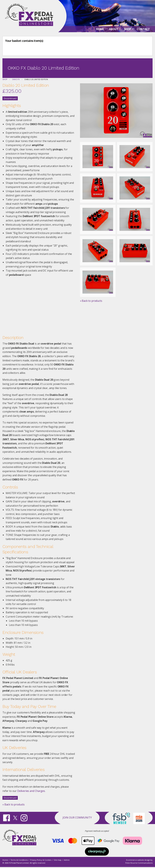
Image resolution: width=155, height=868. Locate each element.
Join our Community (77, 818)
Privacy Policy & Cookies (41, 860)
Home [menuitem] (100, 30)
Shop (5, 79)
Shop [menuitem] (128, 30)
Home (5, 860)
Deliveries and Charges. (31, 791)
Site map (58, 860)
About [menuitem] (114, 30)
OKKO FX (16, 79)
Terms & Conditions (19, 860)
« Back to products (14, 804)
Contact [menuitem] (143, 30)
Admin (67, 860)
